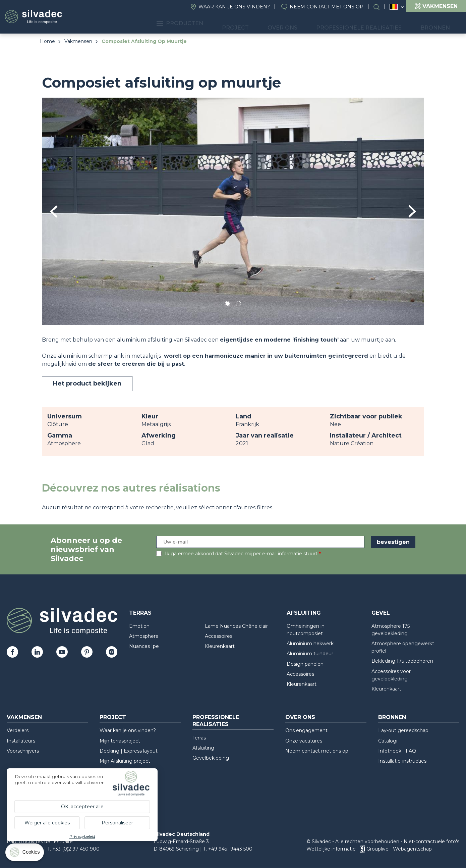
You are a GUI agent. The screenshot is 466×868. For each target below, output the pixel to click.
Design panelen (305, 664)
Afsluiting (304, 613)
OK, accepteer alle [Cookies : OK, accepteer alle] (82, 807)
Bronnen (441, 24)
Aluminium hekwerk (310, 644)
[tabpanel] (233, 211)
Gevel (381, 613)
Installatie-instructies (402, 761)
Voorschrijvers (23, 751)
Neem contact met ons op (327, 7)
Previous (54, 212)
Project (276, 24)
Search (380, 7)
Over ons (312, 24)
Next (412, 211)
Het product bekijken (87, 384)
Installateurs (21, 741)
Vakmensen (78, 41)
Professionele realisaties (377, 24)
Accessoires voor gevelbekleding (391, 675)
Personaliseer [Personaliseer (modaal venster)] (117, 823)
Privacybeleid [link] (82, 836)
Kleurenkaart (220, 646)
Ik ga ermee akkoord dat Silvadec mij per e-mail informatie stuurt (241, 554)
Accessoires (219, 636)
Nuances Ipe (144, 646)
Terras (140, 613)
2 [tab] (238, 305)
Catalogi (388, 741)
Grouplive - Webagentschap (399, 849)
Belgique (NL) (394, 7)
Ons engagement (306, 730)
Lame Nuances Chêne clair (236, 626)
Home (47, 41)
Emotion (139, 626)
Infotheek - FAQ (397, 751)
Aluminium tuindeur (310, 654)
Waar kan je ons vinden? (234, 7)
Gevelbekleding (211, 758)
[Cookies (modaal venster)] (25, 854)
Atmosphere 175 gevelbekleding (391, 630)
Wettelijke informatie (331, 849)
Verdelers (18, 730)
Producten (231, 24)
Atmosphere (144, 636)
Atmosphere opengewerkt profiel (403, 647)
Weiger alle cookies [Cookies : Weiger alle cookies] (47, 823)
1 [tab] (228, 305)
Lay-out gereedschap (403, 730)
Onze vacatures (304, 741)
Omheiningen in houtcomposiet (306, 630)
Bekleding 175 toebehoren (402, 661)
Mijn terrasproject (120, 741)
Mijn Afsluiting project (125, 761)
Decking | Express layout (129, 751)
